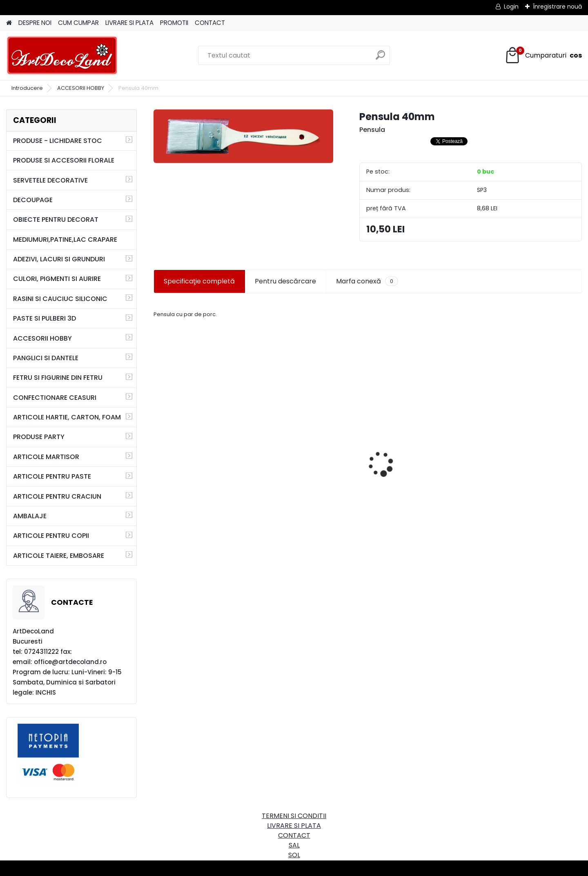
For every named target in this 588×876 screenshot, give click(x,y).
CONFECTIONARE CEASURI (55, 398)
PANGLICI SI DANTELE (46, 358)
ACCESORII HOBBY (81, 88)
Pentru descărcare (285, 281)
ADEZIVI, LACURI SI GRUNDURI (59, 259)
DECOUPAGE (33, 200)
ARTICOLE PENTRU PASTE (52, 476)
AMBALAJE (30, 516)
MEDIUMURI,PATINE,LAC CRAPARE (65, 240)
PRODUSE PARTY (39, 437)
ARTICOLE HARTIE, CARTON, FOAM (67, 417)
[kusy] (176, 515)
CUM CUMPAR (78, 23)
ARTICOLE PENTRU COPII (51, 536)
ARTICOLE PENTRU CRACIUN (57, 496)
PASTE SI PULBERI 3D (45, 318)
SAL (294, 845)
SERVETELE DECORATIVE (50, 180)
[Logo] (62, 56)
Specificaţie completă (199, 281)
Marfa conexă (367, 281)
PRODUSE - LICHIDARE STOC (58, 141)
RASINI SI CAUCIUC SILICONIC (60, 299)
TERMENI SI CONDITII (294, 816)
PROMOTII (174, 23)
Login (511, 7)
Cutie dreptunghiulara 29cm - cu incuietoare (314, 445)
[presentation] (158, 450)
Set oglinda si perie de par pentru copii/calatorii (201, 468)
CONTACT (210, 23)
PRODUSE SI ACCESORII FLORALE (64, 160)
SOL (294, 855)
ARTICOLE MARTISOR (46, 457)
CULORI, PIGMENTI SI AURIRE (57, 279)
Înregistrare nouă (557, 7)
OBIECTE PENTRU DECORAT (56, 220)
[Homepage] (9, 23)
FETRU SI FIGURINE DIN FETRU (58, 378)
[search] (380, 58)
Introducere (27, 88)
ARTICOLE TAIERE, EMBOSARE (59, 556)
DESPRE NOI (35, 23)
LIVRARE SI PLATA (129, 23)
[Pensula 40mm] (243, 136)
